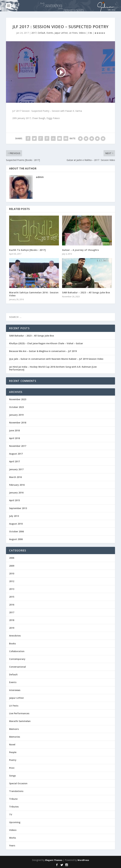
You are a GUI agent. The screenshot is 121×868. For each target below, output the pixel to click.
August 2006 (16, 539)
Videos (82, 33)
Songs (12, 776)
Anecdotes (15, 636)
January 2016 (16, 493)
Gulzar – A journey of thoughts (80, 250)
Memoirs (14, 729)
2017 (34, 33)
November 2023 (18, 399)
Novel (12, 744)
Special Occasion (18, 783)
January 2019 (16, 415)
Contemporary (17, 659)
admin (40, 177)
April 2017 (14, 461)
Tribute (13, 799)
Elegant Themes (54, 860)
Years (12, 845)
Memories (15, 737)
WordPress (83, 860)
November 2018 (18, 423)
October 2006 (16, 531)
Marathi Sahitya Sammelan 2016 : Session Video (34, 294)
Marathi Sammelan (20, 721)
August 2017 (16, 454)
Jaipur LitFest (61, 33)
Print (12, 768)
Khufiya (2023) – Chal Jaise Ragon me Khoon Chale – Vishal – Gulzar (46, 343)
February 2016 (17, 485)
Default (41, 33)
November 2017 (18, 446)
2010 (12, 573)
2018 (12, 620)
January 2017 (16, 469)
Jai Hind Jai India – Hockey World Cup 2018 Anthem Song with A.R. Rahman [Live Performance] (53, 368)
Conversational (17, 667)
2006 (12, 558)
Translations (16, 791)
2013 (12, 589)
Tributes (14, 807)
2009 (12, 566)
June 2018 (14, 430)
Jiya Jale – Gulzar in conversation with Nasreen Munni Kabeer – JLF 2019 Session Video (56, 359)
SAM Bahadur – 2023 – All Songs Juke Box (86, 292)
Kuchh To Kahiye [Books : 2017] (27, 250)
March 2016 (15, 477)
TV (11, 815)
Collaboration (17, 651)
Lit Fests (73, 33)
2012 (12, 581)
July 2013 (14, 516)
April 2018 (14, 438)
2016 (12, 605)
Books (12, 643)
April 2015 (14, 500)
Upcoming (15, 822)
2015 (12, 597)
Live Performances (19, 713)
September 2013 (18, 508)
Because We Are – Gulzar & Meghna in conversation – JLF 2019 (43, 351)
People (13, 752)
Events (50, 33)
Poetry (13, 760)
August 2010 (16, 524)
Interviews (15, 690)
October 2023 (16, 407)
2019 (12, 628)
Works (13, 838)
